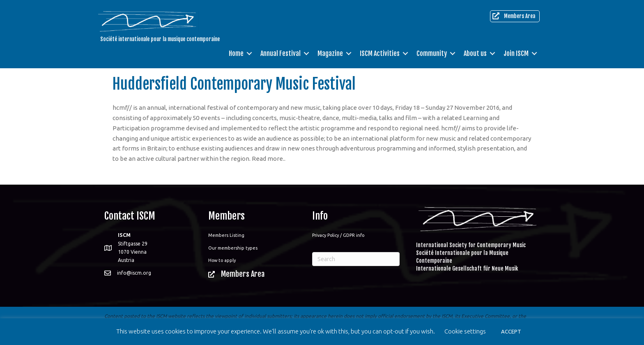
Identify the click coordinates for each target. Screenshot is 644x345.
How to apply (222, 260)
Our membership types (233, 248)
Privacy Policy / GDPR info (338, 235)
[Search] (356, 259)
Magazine (330, 53)
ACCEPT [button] (511, 331)
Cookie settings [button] (465, 331)
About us (475, 53)
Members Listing (226, 235)
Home (236, 53)
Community (432, 53)
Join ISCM (516, 53)
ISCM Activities (380, 53)
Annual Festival (281, 53)
